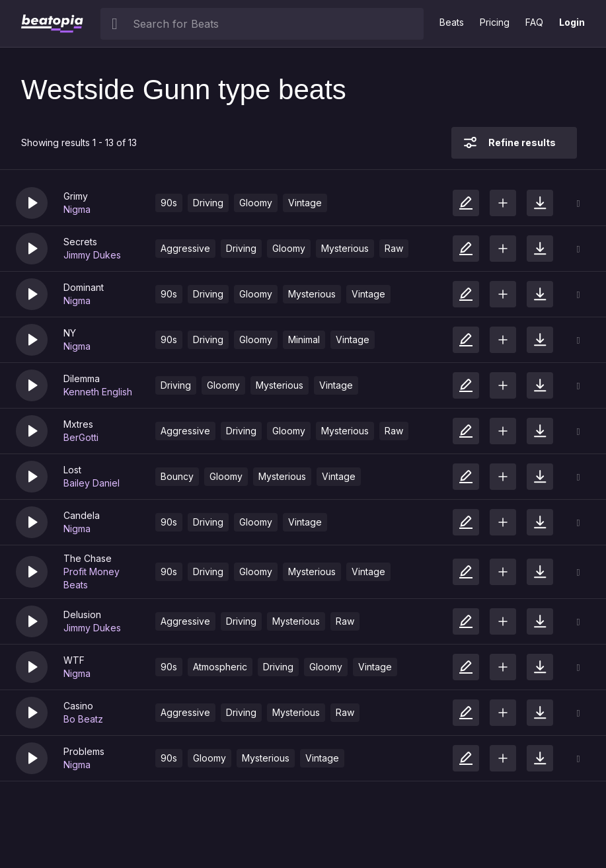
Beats (452, 22)
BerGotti (81, 437)
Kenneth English (98, 392)
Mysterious (345, 248)
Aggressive (185, 248)
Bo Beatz (83, 719)
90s (169, 203)
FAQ (534, 22)
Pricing (495, 22)
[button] (32, 203)
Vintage (305, 203)
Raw (394, 248)
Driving (208, 203)
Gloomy (256, 203)
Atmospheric (220, 667)
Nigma (77, 209)
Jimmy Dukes (92, 255)
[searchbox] (275, 24)
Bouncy (177, 476)
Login (572, 22)
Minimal (304, 339)
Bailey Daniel (92, 483)
